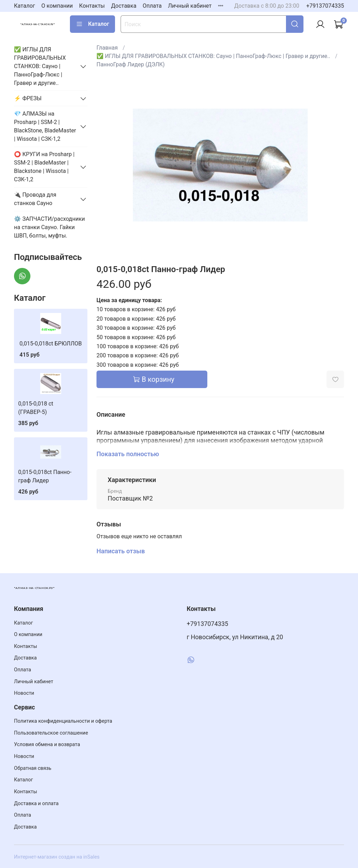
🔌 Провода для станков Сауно (35, 199)
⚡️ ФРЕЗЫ (28, 98)
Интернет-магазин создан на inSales (57, 857)
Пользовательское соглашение (51, 733)
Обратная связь (33, 768)
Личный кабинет (190, 6)
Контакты (92, 6)
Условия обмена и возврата (47, 745)
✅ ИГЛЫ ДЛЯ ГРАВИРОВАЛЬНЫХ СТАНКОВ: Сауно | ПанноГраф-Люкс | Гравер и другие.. (213, 56)
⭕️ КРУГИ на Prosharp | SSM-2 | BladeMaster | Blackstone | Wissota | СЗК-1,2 (44, 167)
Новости (24, 693)
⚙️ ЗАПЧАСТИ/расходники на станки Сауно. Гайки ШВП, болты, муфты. (49, 227)
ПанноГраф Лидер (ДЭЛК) (131, 64)
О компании (57, 6)
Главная (107, 48)
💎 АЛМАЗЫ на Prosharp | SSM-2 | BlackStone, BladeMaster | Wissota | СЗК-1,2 (45, 126)
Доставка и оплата (36, 804)
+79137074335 (325, 6)
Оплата (152, 6)
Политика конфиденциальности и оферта (63, 721)
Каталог (24, 6)
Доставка (124, 6)
